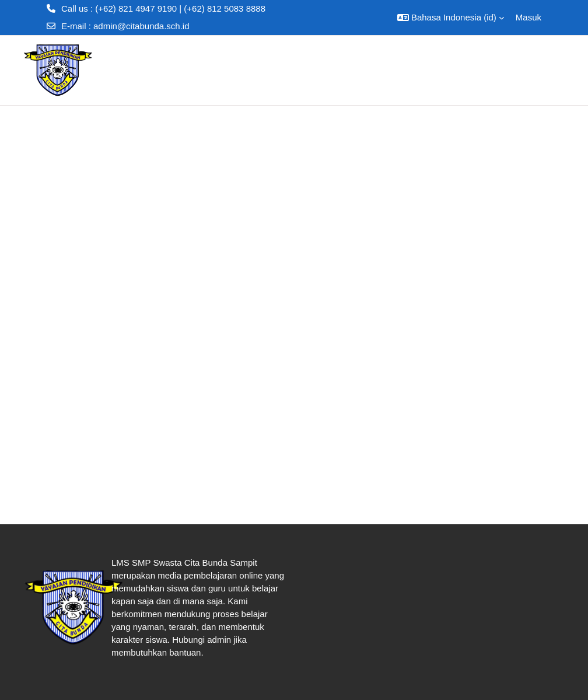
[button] (451, 18)
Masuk (528, 17)
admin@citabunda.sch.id (141, 26)
